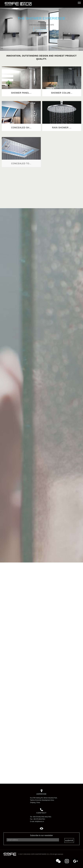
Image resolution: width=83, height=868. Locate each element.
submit (69, 840)
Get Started (41, 29)
